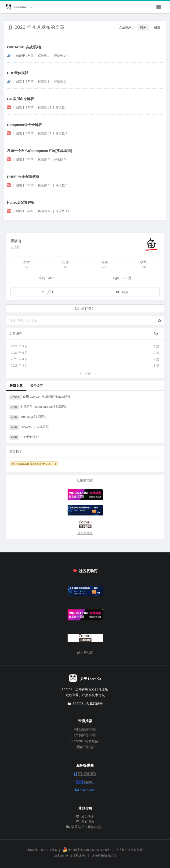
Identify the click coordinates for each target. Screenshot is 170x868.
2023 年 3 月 (85, 366)
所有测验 (85, 822)
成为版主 (85, 817)
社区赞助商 (85, 571)
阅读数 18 (45, 185)
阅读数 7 (44, 56)
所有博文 (85, 308)
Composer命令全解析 (24, 125)
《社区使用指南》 (85, 729)
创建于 (25, 56)
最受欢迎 (37, 386)
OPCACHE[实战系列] (24, 47)
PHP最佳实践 (18, 73)
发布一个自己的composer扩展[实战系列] (39, 151)
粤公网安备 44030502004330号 (86, 850)
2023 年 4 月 (85, 359)
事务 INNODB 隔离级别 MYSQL (34, 464)
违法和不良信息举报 (129, 850)
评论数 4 (61, 107)
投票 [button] (157, 27)
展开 (85, 373)
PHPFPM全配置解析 (23, 177)
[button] (160, 321)
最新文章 (16, 386)
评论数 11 (62, 211)
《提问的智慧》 (85, 747)
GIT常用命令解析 (20, 99)
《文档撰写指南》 (85, 735)
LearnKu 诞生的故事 (88, 703)
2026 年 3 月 (85, 346)
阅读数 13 (45, 107)
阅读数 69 (45, 211)
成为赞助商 (85, 533)
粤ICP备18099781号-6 (42, 850)
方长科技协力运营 (104, 856)
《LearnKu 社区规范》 (85, 741)
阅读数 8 (44, 81)
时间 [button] (143, 27)
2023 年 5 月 (85, 353)
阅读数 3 (44, 159)
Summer (63, 856)
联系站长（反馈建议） (85, 827)
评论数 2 (60, 56)
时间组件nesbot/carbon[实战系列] (38, 407)
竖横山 (16, 241)
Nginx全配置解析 (21, 202)
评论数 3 (60, 159)
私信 (122, 292)
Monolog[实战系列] (28, 417)
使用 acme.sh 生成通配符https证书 (40, 397)
